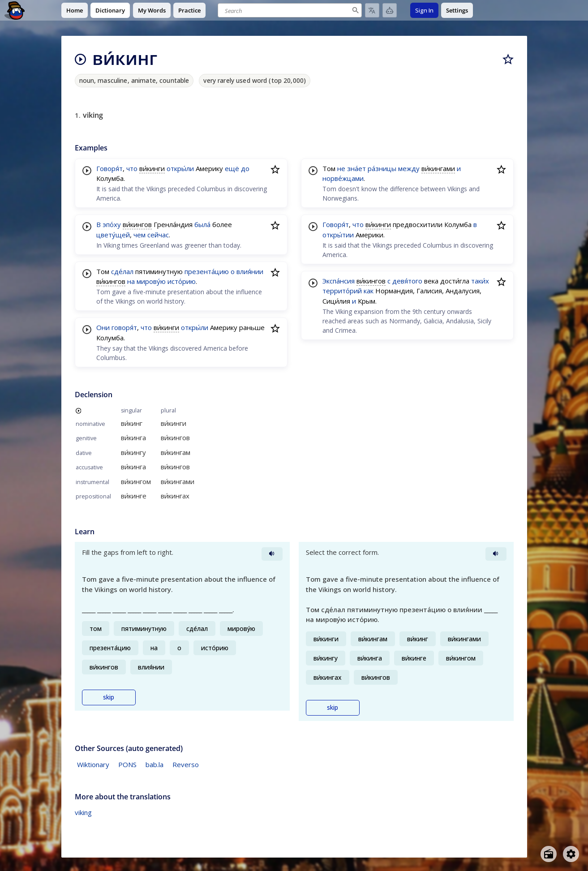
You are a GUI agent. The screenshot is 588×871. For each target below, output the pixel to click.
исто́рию (182, 281)
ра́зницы (382, 168)
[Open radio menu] (549, 854)
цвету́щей (113, 235)
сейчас (158, 235)
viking (83, 812)
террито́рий (342, 291)
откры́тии (338, 235)
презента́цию (207, 271)
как (369, 291)
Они (103, 327)
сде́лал (122, 271)
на (131, 281)
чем (139, 235)
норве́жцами (343, 178)
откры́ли (180, 168)
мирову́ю (151, 281)
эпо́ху (112, 224)
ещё (232, 168)
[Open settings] (571, 854)
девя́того (407, 281)
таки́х (480, 281)
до (245, 168)
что (132, 168)
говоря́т (124, 327)
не (341, 168)
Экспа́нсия (339, 281)
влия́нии (250, 271)
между (409, 168)
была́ (202, 224)
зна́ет (356, 168)
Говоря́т (109, 168)
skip (109, 697)
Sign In (424, 10)
